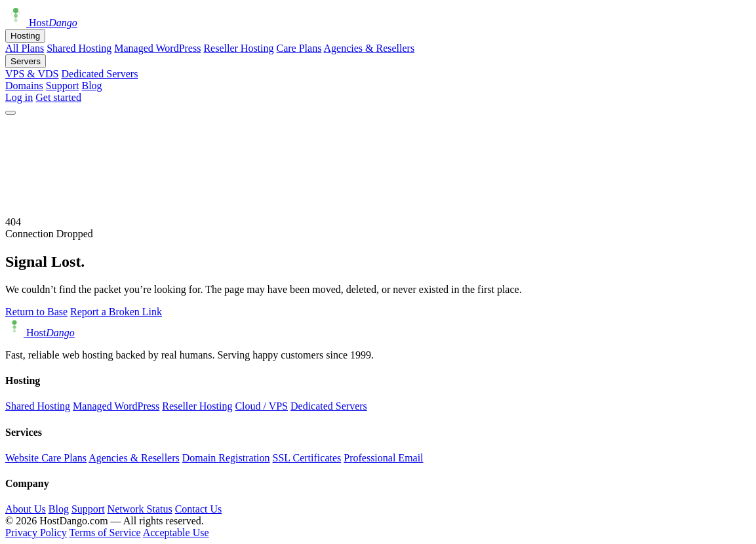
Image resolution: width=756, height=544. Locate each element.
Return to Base (36, 312)
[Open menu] (10, 113)
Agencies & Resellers (369, 48)
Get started (58, 97)
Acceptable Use (176, 533)
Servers (26, 61)
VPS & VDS (32, 74)
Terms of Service (105, 533)
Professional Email (383, 458)
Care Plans (299, 48)
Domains (24, 86)
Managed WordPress (157, 48)
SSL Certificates (307, 458)
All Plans (25, 48)
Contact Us (199, 509)
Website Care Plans (46, 458)
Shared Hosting (79, 48)
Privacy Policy (36, 533)
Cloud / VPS (261, 406)
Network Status (140, 509)
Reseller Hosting (238, 48)
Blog (91, 86)
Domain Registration (226, 458)
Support (63, 86)
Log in (19, 97)
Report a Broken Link (116, 312)
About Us (26, 509)
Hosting (25, 36)
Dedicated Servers (100, 74)
